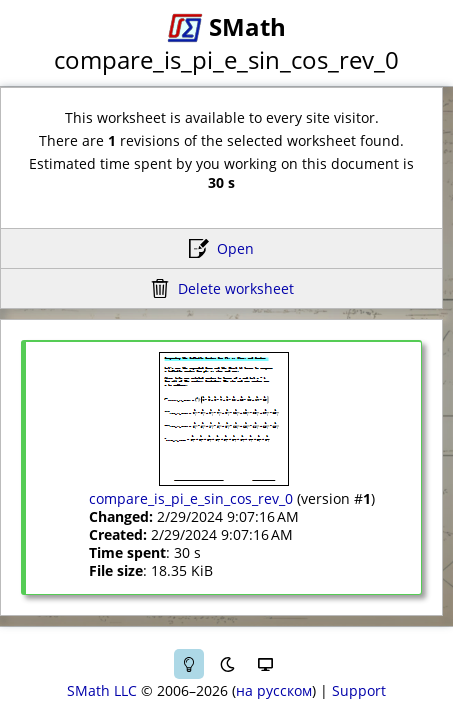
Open (235, 248)
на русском (274, 690)
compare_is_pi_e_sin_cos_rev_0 (191, 498)
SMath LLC (102, 690)
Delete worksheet (236, 288)
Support (359, 690)
